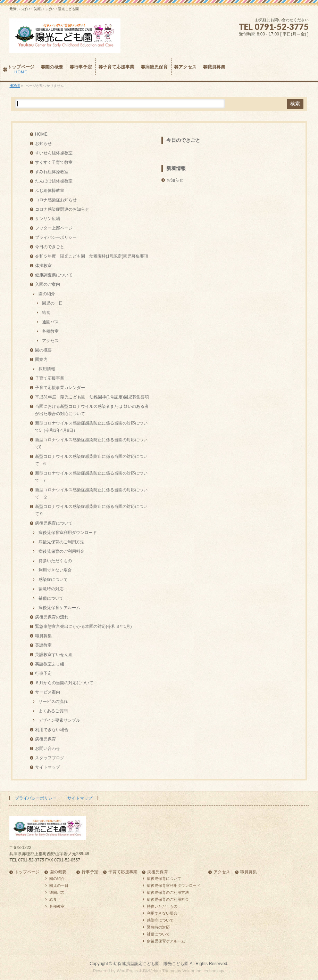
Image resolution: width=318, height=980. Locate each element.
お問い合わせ (48, 748)
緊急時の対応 (51, 589)
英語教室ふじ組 (50, 664)
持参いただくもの (55, 561)
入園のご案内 (48, 284)
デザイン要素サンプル (59, 720)
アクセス (50, 341)
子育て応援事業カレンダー (60, 388)
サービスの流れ (53, 702)
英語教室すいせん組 (54, 655)
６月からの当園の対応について (64, 683)
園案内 (41, 359)
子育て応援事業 (50, 378)
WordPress (127, 971)
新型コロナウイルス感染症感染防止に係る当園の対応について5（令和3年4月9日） (91, 427)
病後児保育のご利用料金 (61, 551)
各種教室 (50, 331)
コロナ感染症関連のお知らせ (62, 209)
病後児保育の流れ (52, 617)
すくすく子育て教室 (54, 162)
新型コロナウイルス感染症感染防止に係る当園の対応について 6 (91, 460)
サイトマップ (48, 767)
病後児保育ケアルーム (59, 608)
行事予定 (43, 673)
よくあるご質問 (53, 711)
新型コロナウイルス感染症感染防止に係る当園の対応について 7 (91, 477)
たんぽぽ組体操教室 (54, 181)
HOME (41, 134)
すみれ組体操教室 (52, 172)
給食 (46, 313)
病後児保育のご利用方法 (61, 542)
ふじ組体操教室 (50, 191)
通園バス (50, 322)
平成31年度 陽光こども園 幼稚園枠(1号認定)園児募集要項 (92, 397)
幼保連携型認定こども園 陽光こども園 (151, 964)
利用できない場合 (55, 570)
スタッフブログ (50, 758)
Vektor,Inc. (192, 971)
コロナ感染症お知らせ (56, 200)
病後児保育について (54, 523)
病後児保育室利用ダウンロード (68, 533)
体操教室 (43, 266)
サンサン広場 (48, 219)
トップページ (27, 872)
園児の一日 (52, 303)
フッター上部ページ (54, 228)
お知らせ (43, 144)
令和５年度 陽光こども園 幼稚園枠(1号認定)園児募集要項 (92, 256)
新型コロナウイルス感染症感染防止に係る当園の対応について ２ (91, 493)
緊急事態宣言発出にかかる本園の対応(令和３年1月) (83, 626)
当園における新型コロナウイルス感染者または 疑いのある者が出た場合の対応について (92, 410)
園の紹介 (47, 294)
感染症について (53, 580)
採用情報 (47, 369)
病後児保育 (45, 739)
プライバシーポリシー (56, 237)
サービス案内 (48, 692)
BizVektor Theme (159, 971)
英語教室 (43, 645)
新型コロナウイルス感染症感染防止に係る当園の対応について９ (91, 510)
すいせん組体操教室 (54, 153)
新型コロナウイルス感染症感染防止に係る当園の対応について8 (91, 443)
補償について (51, 598)
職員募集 (43, 636)
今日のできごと (50, 247)
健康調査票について (54, 275)
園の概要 (43, 350)
